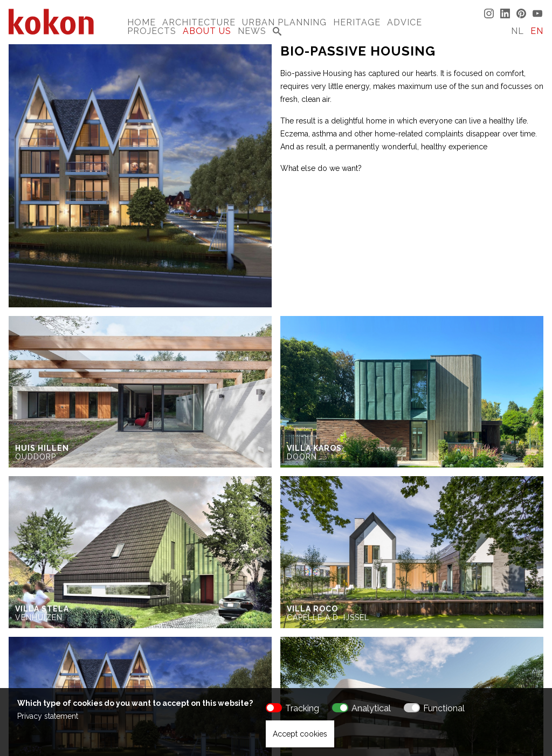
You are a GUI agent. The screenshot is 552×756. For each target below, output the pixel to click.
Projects (152, 31)
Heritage (357, 22)
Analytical (371, 708)
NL (517, 31)
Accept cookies (300, 734)
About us (207, 31)
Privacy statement (48, 716)
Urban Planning (284, 22)
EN (537, 31)
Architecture (199, 22)
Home (142, 22)
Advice (405, 22)
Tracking (302, 708)
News (252, 31)
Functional (444, 708)
